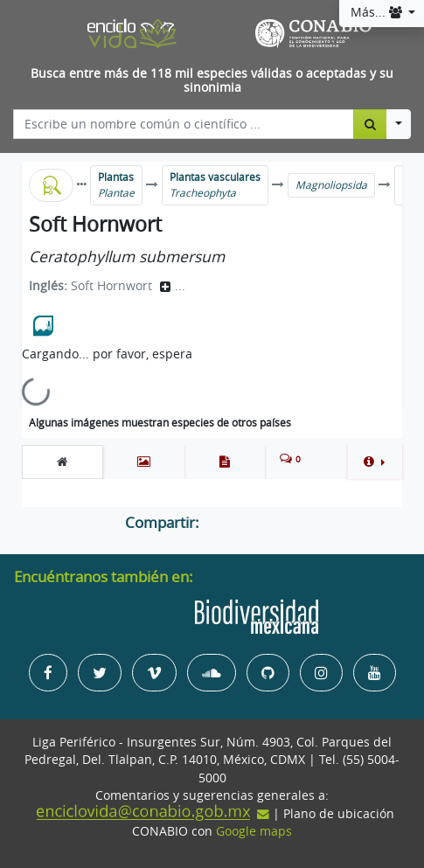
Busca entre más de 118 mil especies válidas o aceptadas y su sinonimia (212, 81)
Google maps (254, 831)
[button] (374, 462)
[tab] (63, 462)
